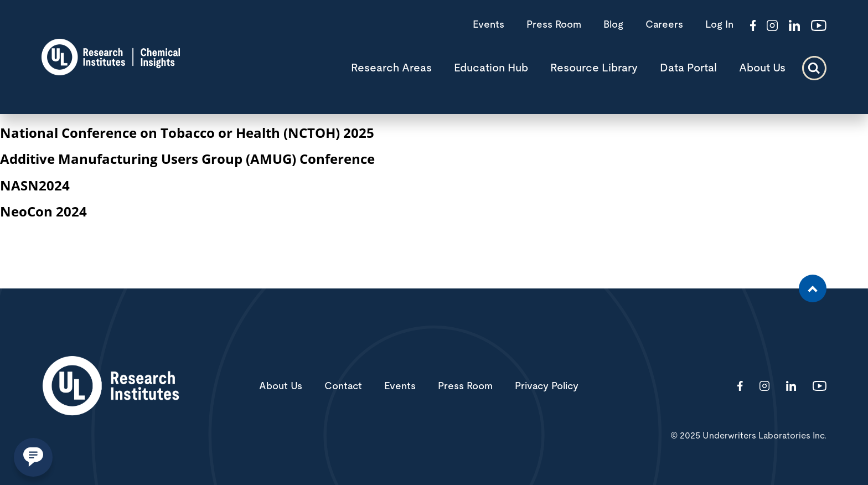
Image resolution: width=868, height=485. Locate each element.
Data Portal (688, 68)
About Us (762, 68)
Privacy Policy (547, 386)
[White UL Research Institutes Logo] (111, 387)
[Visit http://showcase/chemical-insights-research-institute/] (794, 26)
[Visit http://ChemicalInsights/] (753, 26)
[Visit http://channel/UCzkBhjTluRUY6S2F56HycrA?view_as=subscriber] (819, 26)
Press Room (554, 25)
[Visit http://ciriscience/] (772, 26)
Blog (613, 25)
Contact (343, 386)
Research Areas (391, 68)
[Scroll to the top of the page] (813, 288)
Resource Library (594, 68)
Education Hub (491, 68)
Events (489, 25)
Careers (664, 25)
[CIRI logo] (111, 72)
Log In (719, 25)
